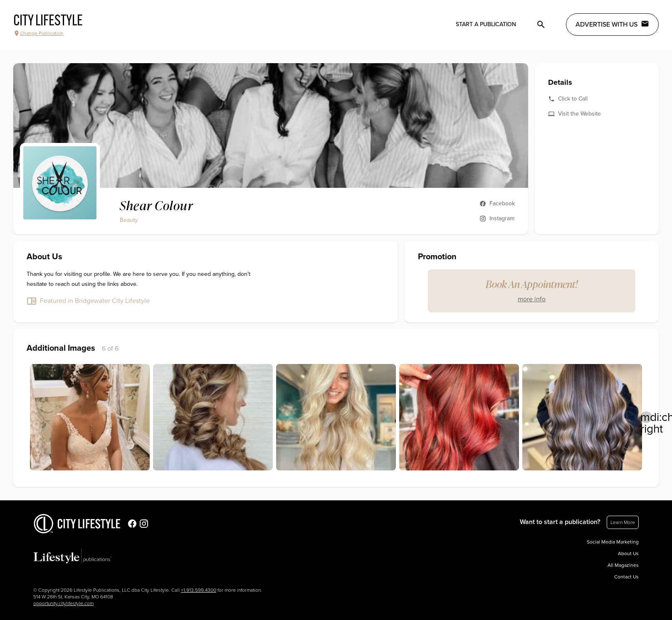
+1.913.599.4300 (199, 590)
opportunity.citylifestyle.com (63, 603)
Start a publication (486, 24)
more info (532, 299)
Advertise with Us (612, 24)
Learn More (623, 522)
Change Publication (38, 33)
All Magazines (623, 565)
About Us (628, 554)
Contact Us (626, 577)
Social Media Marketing (613, 542)
